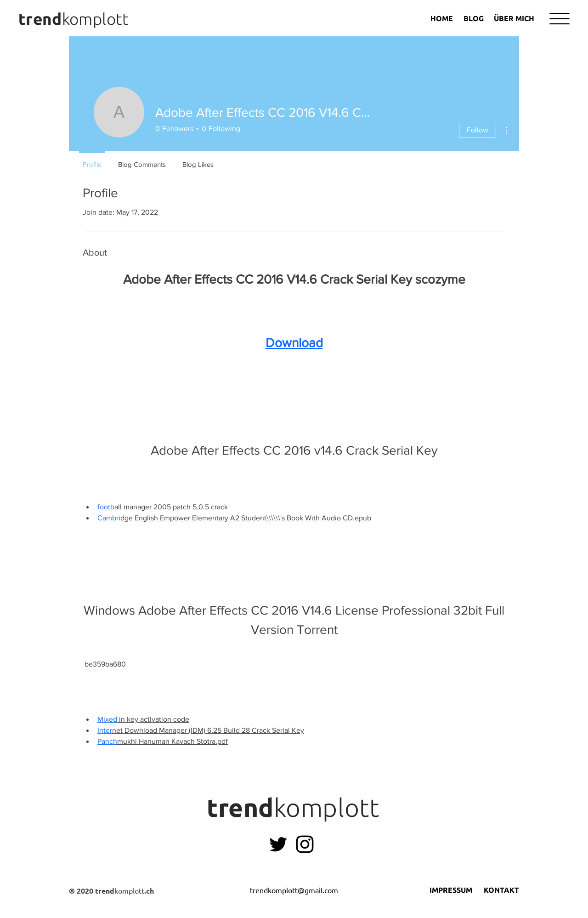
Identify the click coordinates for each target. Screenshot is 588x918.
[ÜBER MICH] (514, 18)
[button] (560, 19)
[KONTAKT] (501, 890)
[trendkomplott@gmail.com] (294, 890)
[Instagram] (305, 844)
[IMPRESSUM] (451, 890)
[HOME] (442, 18)
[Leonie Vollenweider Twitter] (278, 844)
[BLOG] (474, 18)
